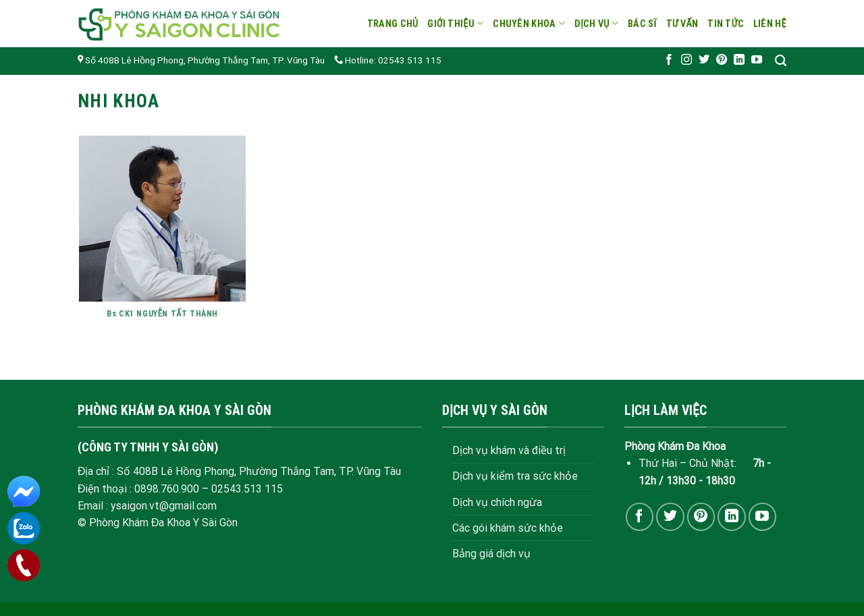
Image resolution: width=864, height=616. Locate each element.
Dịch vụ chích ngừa (497, 502)
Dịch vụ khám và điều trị (509, 450)
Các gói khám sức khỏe (508, 528)
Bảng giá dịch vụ (491, 554)
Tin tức (726, 24)
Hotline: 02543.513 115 (388, 60)
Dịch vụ (596, 23)
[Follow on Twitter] (704, 60)
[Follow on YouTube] (757, 60)
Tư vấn (682, 24)
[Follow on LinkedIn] (739, 60)
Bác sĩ (642, 24)
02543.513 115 (247, 489)
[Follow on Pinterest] (722, 60)
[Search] (781, 61)
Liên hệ (770, 24)
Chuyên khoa (529, 23)
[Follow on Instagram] (686, 60)
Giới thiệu (455, 23)
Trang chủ (393, 24)
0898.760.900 (167, 489)
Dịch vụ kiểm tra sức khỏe (515, 476)
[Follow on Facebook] (669, 60)
